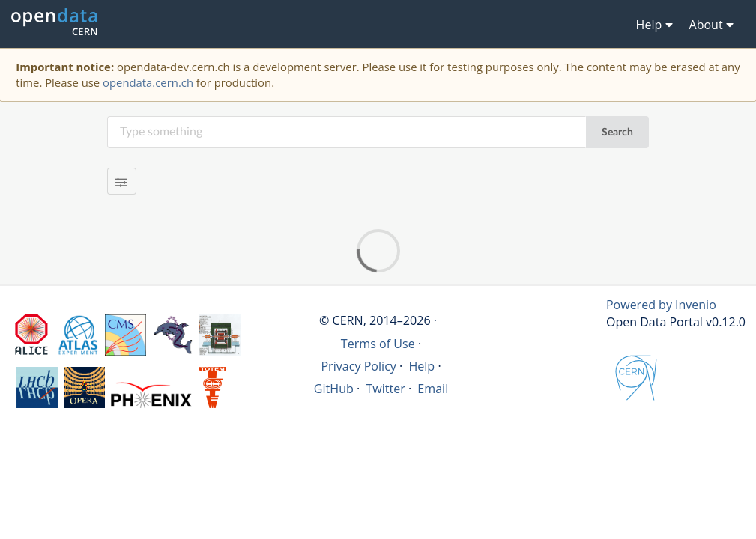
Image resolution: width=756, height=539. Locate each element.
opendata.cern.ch (148, 82)
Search (617, 133)
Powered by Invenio (661, 305)
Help (421, 366)
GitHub (334, 389)
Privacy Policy (359, 366)
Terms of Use (378, 344)
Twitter (385, 389)
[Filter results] (122, 181)
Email (433, 389)
